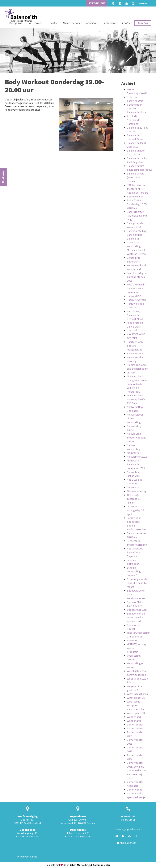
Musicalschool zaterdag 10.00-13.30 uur (136, 399)
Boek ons (3, 177)
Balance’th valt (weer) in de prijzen (135, 177)
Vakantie (132, 640)
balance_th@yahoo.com (128, 829)
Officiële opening (137, 491)
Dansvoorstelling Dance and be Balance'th (137, 235)
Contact (127, 23)
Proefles (143, 23)
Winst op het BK (136, 698)
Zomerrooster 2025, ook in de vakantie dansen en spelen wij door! (136, 770)
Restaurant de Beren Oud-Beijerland (135, 552)
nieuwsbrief (134, 453)
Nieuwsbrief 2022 (137, 457)
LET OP (131, 372)
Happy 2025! (134, 296)
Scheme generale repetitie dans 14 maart (137, 583)
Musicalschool (72, 23)
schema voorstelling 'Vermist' (134, 571)
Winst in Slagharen (137, 694)
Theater (53, 23)
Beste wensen (135, 196)
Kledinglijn (97, 3)
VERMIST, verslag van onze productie (137, 648)
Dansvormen (35, 23)
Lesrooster (110, 23)
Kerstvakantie (135, 353)
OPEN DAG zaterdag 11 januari (134, 499)
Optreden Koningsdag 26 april (135, 510)
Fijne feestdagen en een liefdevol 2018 (137, 277)
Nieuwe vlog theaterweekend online (137, 438)
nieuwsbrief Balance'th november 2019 (136, 464)
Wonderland (134, 717)
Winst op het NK (136, 713)
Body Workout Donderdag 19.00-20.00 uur (137, 204)
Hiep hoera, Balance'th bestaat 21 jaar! (136, 315)
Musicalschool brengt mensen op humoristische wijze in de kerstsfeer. (138, 384)
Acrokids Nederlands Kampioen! (134, 120)
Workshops (92, 23)
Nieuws (143, 3)
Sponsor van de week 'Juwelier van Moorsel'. (136, 617)
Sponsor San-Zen (137, 610)
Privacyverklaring (27, 857)
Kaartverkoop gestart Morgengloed (135, 346)
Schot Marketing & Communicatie (90, 865)
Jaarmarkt (133, 330)
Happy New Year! (136, 300)
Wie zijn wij (15, 23)
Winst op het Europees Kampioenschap (136, 705)
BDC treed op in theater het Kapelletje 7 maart (137, 189)
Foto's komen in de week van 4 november (136, 288)
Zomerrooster (135, 725)
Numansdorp (134, 487)
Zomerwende (135, 790)
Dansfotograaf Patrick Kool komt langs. (137, 216)
